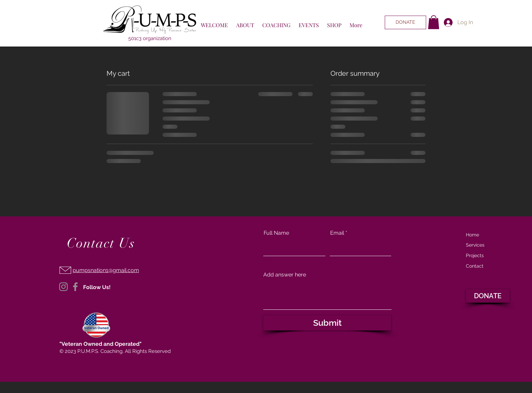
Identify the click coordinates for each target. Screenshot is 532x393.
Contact (475, 266)
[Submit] (327, 323)
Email (337, 233)
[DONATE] (405, 22)
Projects (475, 255)
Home (472, 235)
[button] (434, 22)
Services (475, 245)
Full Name (276, 233)
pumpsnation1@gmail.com (106, 270)
